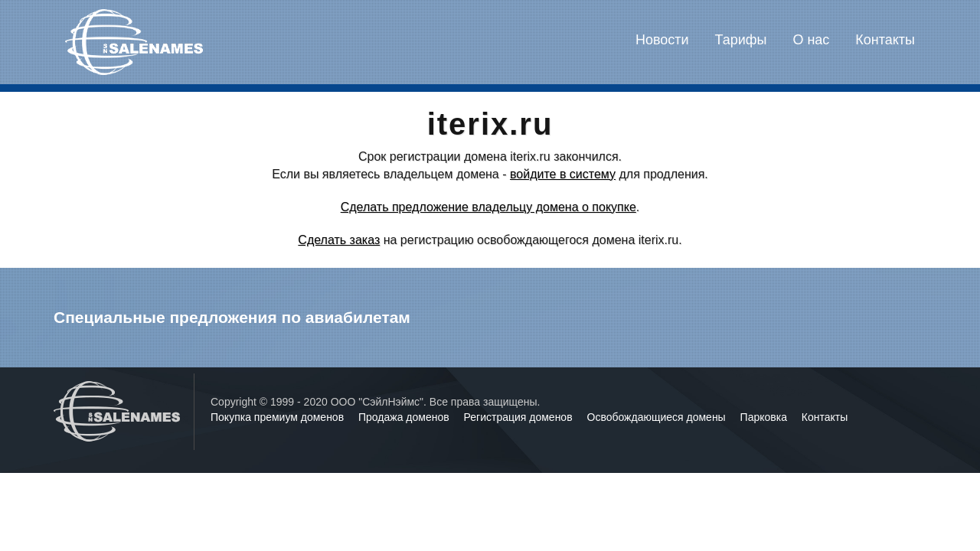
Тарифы (741, 40)
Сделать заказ (339, 240)
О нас (811, 40)
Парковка (765, 417)
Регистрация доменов (520, 417)
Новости (662, 40)
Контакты (885, 40)
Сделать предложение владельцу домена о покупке (488, 207)
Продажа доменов (405, 417)
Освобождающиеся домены (658, 417)
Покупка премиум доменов (279, 417)
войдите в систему (563, 174)
